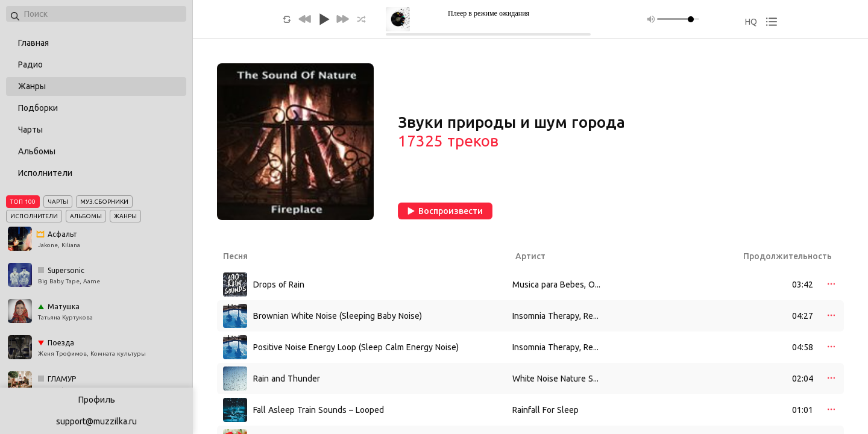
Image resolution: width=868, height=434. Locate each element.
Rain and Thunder (287, 379)
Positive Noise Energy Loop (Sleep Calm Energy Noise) (356, 347)
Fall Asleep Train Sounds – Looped (319, 410)
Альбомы (37, 151)
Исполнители (45, 173)
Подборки (38, 108)
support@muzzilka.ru (96, 421)
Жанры (32, 86)
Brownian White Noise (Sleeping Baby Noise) (338, 316)
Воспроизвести (445, 211)
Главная (33, 43)
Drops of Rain (279, 285)
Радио (30, 64)
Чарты (30, 130)
